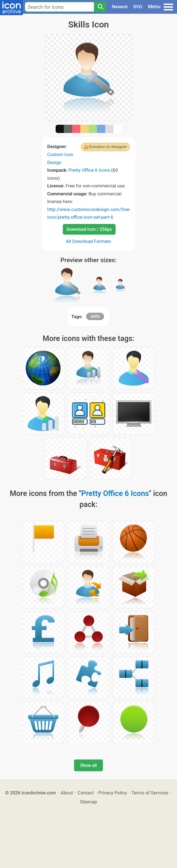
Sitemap (89, 802)
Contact (86, 793)
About (67, 793)
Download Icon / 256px (89, 229)
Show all (88, 765)
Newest (120, 7)
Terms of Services (150, 793)
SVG (138, 7)
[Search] (100, 7)
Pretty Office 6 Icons (89, 170)
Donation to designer (108, 147)
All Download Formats (88, 241)
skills (95, 316)
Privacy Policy (112, 793)
